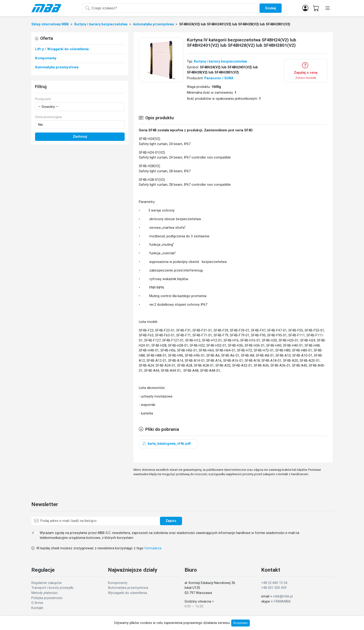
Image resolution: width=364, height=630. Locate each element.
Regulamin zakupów (47, 583)
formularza (153, 548)
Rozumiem (240, 623)
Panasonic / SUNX (219, 78)
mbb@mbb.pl (283, 596)
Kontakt (37, 608)
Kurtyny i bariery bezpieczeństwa (220, 61)
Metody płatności (44, 593)
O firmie (37, 603)
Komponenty (118, 583)
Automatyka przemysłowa (128, 588)
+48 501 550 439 (274, 588)
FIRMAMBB (282, 602)
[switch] (35, 533)
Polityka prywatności (47, 598)
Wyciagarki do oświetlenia (127, 593)
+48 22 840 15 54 (274, 583)
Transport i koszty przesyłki (52, 588)
